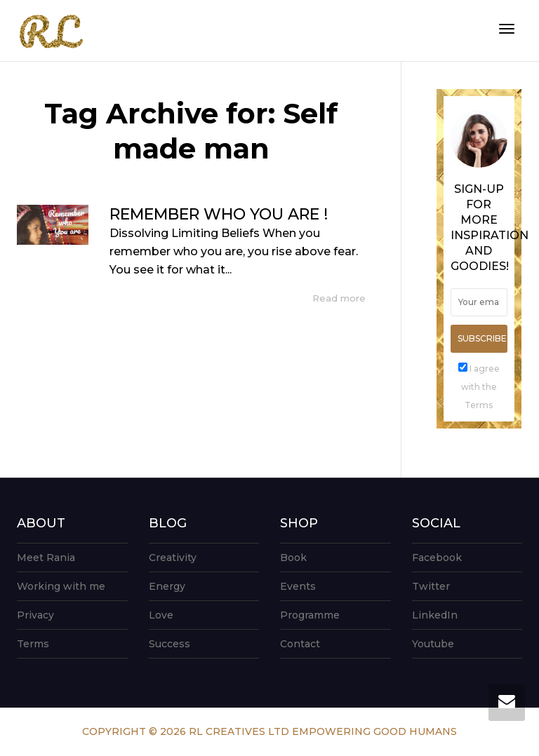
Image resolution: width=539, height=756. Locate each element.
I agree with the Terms (480, 387)
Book (293, 558)
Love (161, 615)
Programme (310, 615)
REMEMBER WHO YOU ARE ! (219, 214)
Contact (300, 644)
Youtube (433, 644)
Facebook (437, 558)
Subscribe (482, 338)
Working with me (61, 586)
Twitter (431, 586)
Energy (167, 586)
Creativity (173, 558)
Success (169, 644)
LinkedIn (435, 615)
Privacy (35, 615)
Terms (33, 644)
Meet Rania (46, 558)
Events (298, 586)
